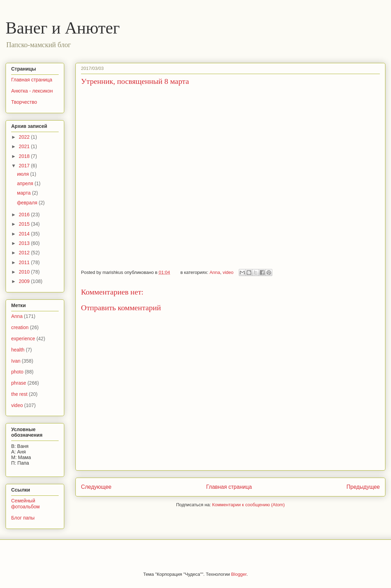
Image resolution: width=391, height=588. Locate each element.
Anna (215, 272)
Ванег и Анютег (63, 28)
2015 (25, 224)
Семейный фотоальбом (25, 504)
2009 (25, 281)
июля (24, 174)
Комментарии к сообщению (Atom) (249, 505)
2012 (25, 253)
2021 (25, 146)
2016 (25, 215)
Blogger (239, 574)
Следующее (96, 487)
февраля (28, 203)
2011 (25, 262)
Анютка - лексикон (32, 91)
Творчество (24, 102)
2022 (25, 137)
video (228, 272)
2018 (25, 156)
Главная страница (229, 487)
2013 (25, 243)
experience (23, 339)
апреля (26, 183)
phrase (19, 383)
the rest (19, 394)
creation (20, 327)
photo (17, 372)
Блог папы (23, 518)
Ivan (16, 361)
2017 (25, 166)
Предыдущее (363, 487)
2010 (25, 272)
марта (25, 193)
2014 (25, 234)
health (18, 350)
